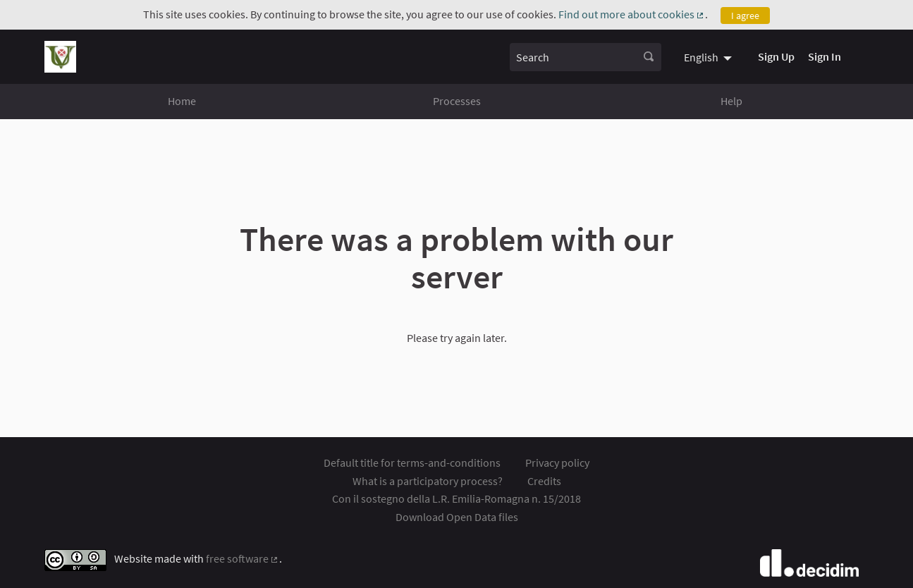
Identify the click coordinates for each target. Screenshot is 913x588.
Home (182, 101)
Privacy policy (557, 463)
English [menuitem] (701, 57)
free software (243, 558)
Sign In (825, 56)
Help (731, 101)
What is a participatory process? (428, 481)
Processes (457, 101)
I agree (745, 16)
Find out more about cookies (632, 14)
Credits (544, 481)
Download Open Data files (457, 517)
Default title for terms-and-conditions (412, 463)
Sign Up (776, 56)
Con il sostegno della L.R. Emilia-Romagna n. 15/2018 (456, 498)
